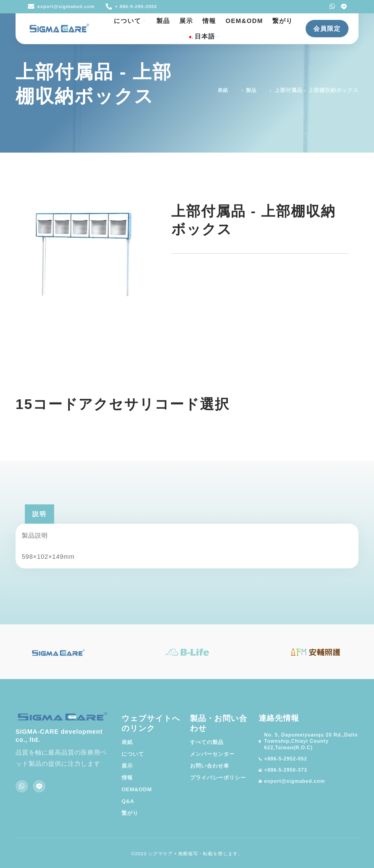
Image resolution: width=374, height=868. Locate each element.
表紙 (127, 742)
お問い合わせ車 (210, 766)
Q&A (128, 801)
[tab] (39, 514)
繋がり (283, 21)
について (130, 21)
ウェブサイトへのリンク (151, 723)
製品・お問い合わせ (219, 723)
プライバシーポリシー (218, 778)
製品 (163, 21)
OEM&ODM (244, 21)
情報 (209, 21)
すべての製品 (207, 742)
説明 (39, 514)
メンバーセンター (212, 754)
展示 (186, 21)
